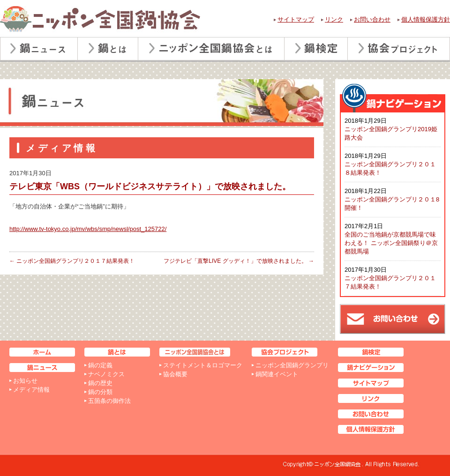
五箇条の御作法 (109, 401)
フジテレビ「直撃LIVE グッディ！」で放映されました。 (239, 261)
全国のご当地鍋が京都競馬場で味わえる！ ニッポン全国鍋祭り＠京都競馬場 (391, 243)
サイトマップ (296, 19)
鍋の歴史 (100, 383)
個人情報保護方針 (426, 19)
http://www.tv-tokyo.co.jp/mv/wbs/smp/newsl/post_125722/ (88, 229)
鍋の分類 (100, 392)
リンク (334, 19)
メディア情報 (31, 390)
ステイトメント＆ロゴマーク (203, 365)
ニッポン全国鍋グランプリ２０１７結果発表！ (72, 261)
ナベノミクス (106, 374)
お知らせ (25, 381)
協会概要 (175, 374)
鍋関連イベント (277, 374)
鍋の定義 (100, 365)
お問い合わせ (372, 19)
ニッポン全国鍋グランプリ (292, 365)
